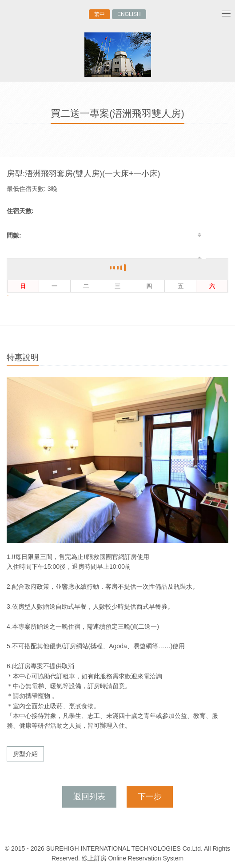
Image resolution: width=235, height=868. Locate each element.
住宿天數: (20, 211)
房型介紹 (25, 754)
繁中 (100, 14)
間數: (14, 235)
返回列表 (89, 797)
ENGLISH (129, 14)
